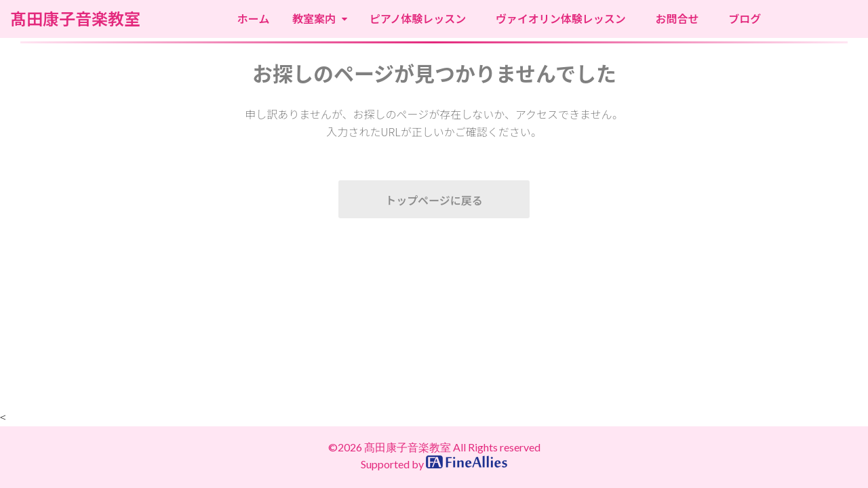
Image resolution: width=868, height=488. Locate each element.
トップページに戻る (434, 200)
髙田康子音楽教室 (75, 19)
